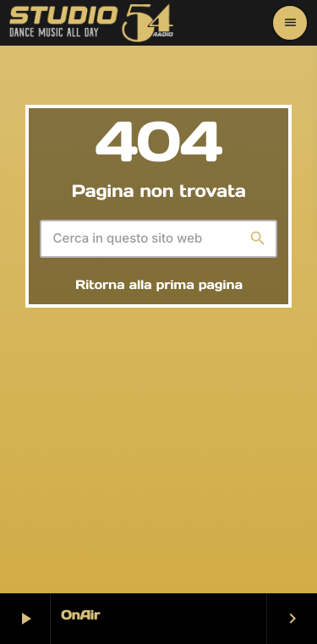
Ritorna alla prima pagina (159, 285)
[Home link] (91, 23)
